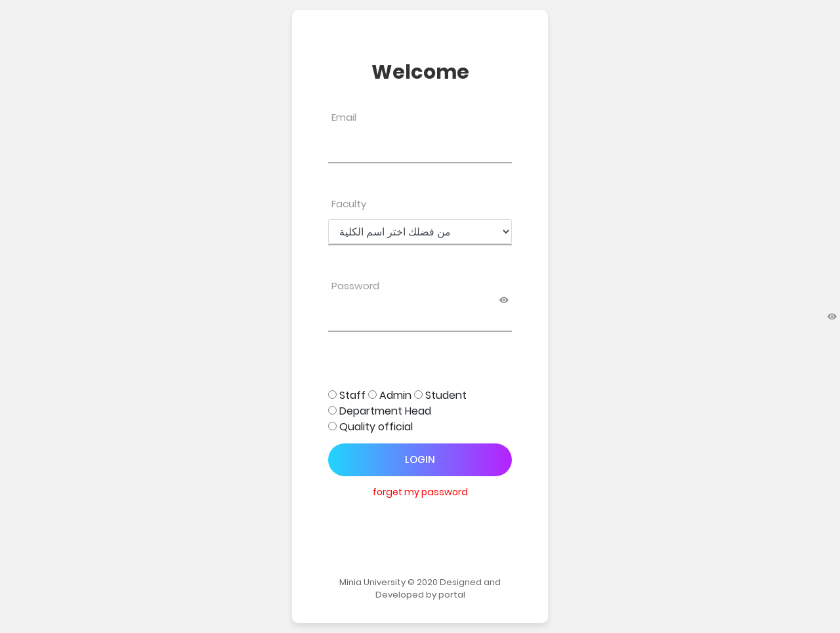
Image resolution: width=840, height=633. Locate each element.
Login (420, 459)
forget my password (420, 492)
